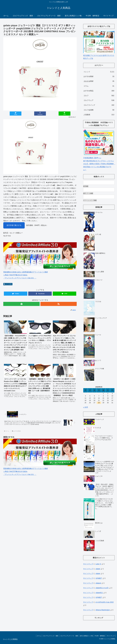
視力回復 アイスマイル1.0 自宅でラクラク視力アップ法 (99, 56)
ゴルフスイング (99, 105)
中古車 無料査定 (100, 636)
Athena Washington (103, 610)
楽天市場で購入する (14, 225)
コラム (99, 86)
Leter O (98, 564)
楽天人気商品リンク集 (86, 636)
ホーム (39, 636)
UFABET (99, 578)
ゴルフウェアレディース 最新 (69, 636)
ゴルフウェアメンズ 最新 (51, 636)
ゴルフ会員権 (99, 110)
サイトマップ (88, 564)
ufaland (98, 583)
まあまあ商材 (99, 81)
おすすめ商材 (99, 76)
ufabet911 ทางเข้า (102, 588)
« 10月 (86, 407)
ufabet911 (99, 593)
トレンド (99, 72)
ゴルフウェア (99, 100)
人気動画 (99, 115)
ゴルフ (99, 96)
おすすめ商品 (8, 284)
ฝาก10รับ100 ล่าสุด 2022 (105, 602)
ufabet (98, 569)
